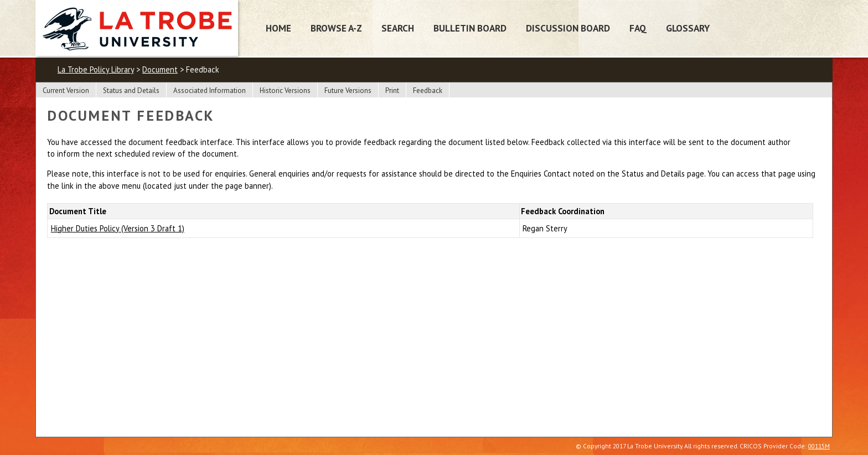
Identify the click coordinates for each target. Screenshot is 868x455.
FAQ (638, 28)
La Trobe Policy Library (96, 69)
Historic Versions (285, 91)
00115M (819, 446)
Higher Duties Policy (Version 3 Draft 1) (118, 228)
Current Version (66, 91)
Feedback (428, 91)
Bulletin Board (470, 28)
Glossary (688, 28)
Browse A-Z (336, 28)
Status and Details (131, 91)
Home (278, 28)
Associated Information (210, 91)
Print (392, 91)
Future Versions (348, 91)
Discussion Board (568, 28)
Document (160, 69)
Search (398, 28)
